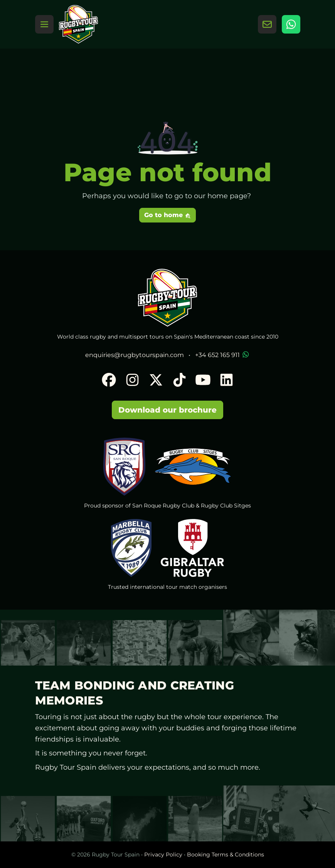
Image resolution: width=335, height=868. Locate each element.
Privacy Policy (163, 855)
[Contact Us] (267, 24)
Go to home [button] (167, 215)
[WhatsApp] (291, 24)
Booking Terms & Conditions (226, 855)
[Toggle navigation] (44, 24)
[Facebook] (109, 381)
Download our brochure (167, 410)
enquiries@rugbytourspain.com (135, 355)
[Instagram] (132, 381)
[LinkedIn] (226, 381)
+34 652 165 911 (223, 355)
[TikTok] (179, 381)
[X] (156, 381)
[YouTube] (203, 381)
